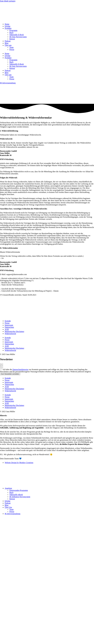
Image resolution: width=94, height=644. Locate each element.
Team (11, 47)
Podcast (8, 41)
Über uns (8, 45)
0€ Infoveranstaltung (13, 514)
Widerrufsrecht (10, 334)
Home (7, 24)
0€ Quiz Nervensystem (18, 37)
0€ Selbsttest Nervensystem (20, 497)
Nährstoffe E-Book (17, 35)
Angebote (8, 488)
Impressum (9, 325)
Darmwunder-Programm (19, 490)
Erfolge (8, 26)
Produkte (8, 28)
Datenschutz (9, 327)
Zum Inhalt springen (8, 1)
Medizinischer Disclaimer (14, 331)
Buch (11, 33)
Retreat (12, 39)
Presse (12, 49)
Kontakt (8, 321)
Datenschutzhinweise (20, 369)
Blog (7, 43)
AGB (7, 329)
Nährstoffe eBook (16, 495)
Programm (13, 30)
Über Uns (8, 507)
